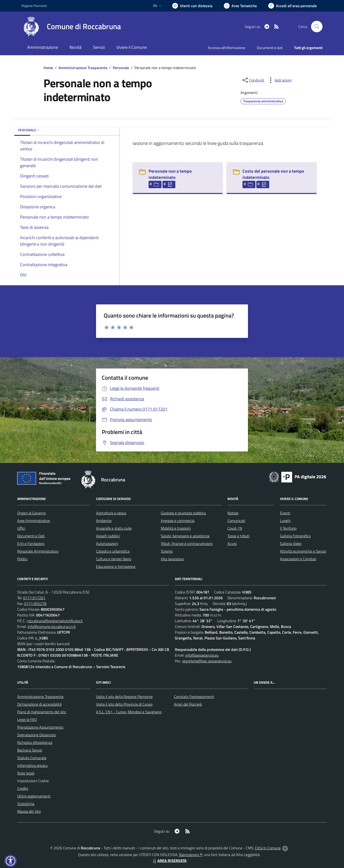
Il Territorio (288, 528)
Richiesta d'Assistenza (35, 742)
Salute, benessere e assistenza (185, 536)
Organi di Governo (31, 513)
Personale (121, 68)
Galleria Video (291, 544)
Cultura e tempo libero (114, 559)
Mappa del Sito (29, 811)
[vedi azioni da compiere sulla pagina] (279, 80)
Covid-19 (235, 528)
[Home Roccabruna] (71, 27)
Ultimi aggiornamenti (34, 796)
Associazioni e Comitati (298, 559)
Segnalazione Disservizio (37, 735)
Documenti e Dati (31, 536)
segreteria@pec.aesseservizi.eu (207, 661)
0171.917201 (34, 598)
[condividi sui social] (253, 80)
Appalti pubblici (108, 536)
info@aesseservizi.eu (202, 655)
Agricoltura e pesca (111, 513)
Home (48, 68)
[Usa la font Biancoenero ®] (192, 6)
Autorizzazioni (107, 544)
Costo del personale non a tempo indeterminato (273, 174)
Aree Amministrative (34, 521)
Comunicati (236, 521)
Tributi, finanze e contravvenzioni (187, 544)
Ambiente (104, 521)
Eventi (285, 513)
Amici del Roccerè (188, 704)
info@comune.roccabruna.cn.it (52, 626)
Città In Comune (268, 848)
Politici (22, 559)
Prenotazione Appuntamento (40, 727)
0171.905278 (35, 604)
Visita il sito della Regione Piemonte (124, 697)
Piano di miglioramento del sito (42, 712)
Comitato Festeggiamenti (194, 697)
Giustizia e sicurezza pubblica (183, 513)
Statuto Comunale (32, 758)
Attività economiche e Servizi (303, 551)
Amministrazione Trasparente (83, 68)
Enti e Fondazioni (31, 544)
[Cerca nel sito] (317, 27)
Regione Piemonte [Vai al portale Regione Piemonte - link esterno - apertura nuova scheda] (34, 6)
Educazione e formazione (116, 566)
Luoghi (285, 521)
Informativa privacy (32, 765)
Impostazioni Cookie (33, 781)
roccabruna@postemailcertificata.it (55, 621)
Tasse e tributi (238, 536)
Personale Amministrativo (38, 551)
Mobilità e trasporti (176, 528)
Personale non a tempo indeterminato (170, 174)
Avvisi (232, 544)
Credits (23, 788)
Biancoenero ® (191, 855)
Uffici (21, 528)
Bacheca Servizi (30, 750)
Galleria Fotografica (295, 536)
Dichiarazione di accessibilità (39, 704)
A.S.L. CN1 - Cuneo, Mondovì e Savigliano (129, 712)
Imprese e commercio (178, 521)
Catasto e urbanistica (113, 551)
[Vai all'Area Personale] (293, 6)
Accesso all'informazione (227, 48)
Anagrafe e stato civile (114, 528)
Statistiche (26, 804)
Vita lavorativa (172, 559)
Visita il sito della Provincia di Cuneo (124, 704)
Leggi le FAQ (27, 720)
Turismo (167, 551)
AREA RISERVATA (169, 861)
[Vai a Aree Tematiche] (240, 6)
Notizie (233, 513)
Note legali (26, 773)
